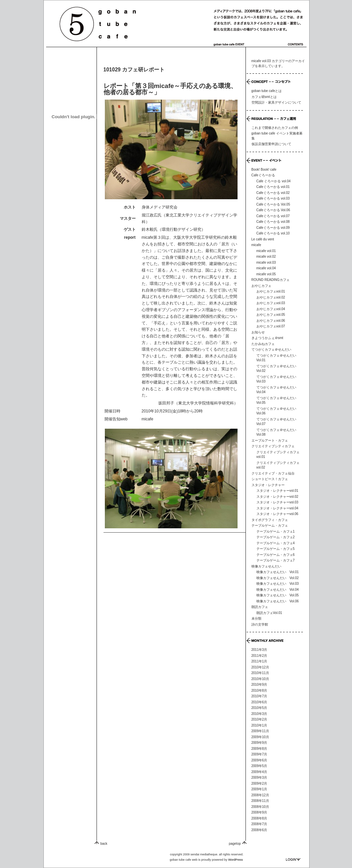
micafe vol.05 (266, 274)
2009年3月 (259, 778)
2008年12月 (260, 795)
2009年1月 (259, 789)
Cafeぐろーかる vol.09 (273, 228)
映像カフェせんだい (266, 566)
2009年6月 (259, 760)
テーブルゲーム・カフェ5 (276, 549)
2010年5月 (259, 708)
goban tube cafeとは (267, 91)
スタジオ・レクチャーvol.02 (278, 497)
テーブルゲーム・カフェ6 (276, 555)
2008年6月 (259, 830)
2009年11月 (260, 731)
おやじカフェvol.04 (271, 309)
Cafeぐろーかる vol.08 (273, 222)
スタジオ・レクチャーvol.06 (278, 514)
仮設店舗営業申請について (271, 144)
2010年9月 (259, 685)
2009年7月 (259, 754)
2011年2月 (259, 656)
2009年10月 (260, 737)
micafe (147, 419)
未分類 (256, 618)
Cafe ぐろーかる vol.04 (274, 181)
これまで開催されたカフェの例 (275, 128)
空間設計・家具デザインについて (276, 102)
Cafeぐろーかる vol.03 (273, 198)
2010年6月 (259, 702)
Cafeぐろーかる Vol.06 (273, 210)
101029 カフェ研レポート (134, 70)
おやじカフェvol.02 (271, 297)
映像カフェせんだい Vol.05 (278, 595)
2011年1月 (259, 661)
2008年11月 (260, 801)
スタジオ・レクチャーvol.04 (278, 508)
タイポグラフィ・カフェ (270, 520)
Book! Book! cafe (264, 170)
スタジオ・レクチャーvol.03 (278, 502)
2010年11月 (260, 673)
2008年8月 (259, 818)
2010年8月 (259, 691)
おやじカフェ (261, 286)
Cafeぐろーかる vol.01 (273, 187)
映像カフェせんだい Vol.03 (278, 584)
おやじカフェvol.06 (271, 321)
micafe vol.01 (266, 251)
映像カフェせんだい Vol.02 (278, 578)
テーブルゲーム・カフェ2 (276, 537)
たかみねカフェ (263, 344)
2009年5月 (259, 766)
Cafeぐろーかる (263, 175)
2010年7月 (259, 696)
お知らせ (258, 332)
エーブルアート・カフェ (270, 440)
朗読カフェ (260, 607)
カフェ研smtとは (264, 97)
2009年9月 (259, 743)
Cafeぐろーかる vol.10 (273, 233)
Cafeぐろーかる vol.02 (273, 193)
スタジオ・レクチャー (268, 485)
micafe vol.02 (266, 257)
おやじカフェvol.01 (271, 291)
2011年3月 (259, 650)
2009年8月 (259, 749)
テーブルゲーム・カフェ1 (276, 531)
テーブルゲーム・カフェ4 (276, 543)
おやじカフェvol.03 (271, 303)
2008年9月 (259, 812)
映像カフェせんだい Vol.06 (278, 601)
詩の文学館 (260, 624)
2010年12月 (260, 667)
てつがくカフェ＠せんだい (271, 349)
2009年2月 (259, 783)
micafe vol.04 (266, 268)
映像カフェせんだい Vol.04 (278, 590)
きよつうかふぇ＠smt (267, 338)
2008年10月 (260, 807)
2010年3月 (259, 714)
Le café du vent (263, 239)
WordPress (236, 860)
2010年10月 (260, 679)
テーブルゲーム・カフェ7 (276, 560)
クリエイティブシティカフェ (273, 446)
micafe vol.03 (266, 262)
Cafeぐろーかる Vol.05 (273, 204)
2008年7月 (259, 824)
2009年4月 (259, 772)
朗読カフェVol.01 (269, 613)
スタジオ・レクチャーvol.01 (278, 491)
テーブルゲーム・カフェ (270, 525)
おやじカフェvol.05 (271, 315)
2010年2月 (259, 719)
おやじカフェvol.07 (271, 326)
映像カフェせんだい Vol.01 (278, 572)
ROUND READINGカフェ (271, 280)
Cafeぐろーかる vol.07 (273, 216)
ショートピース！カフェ (270, 479)
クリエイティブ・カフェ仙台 (273, 473)
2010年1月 (259, 725)
